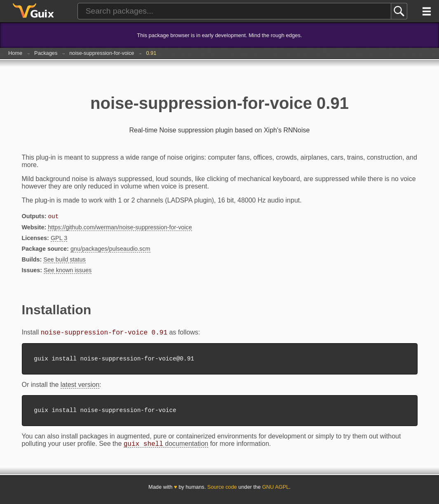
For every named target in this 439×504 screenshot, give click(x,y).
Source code (222, 493)
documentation (166, 450)
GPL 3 (59, 239)
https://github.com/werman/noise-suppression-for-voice (120, 228)
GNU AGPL (276, 493)
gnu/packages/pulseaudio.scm (110, 250)
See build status (64, 260)
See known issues (68, 271)
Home (15, 53)
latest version (80, 388)
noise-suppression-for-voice (102, 53)
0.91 (151, 53)
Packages (46, 53)
